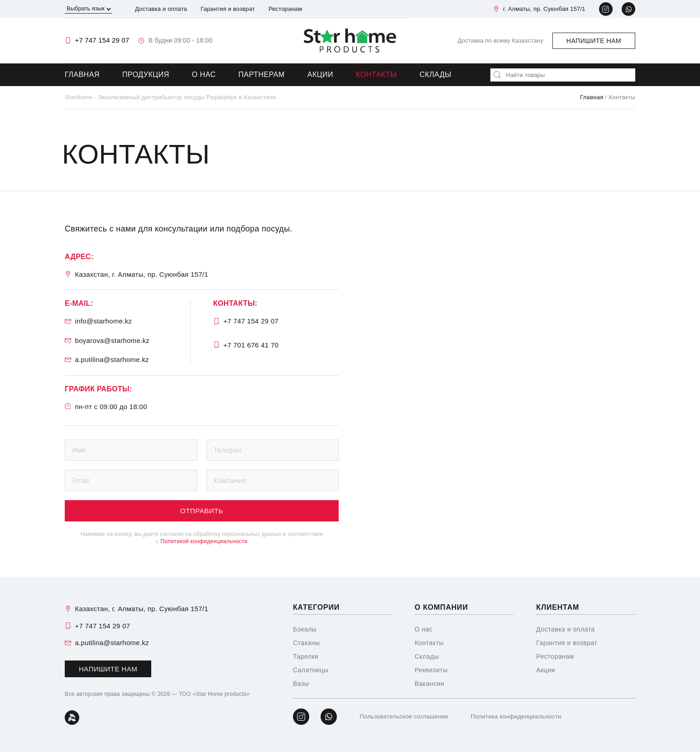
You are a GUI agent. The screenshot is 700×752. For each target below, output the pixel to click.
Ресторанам (285, 9)
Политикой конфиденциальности (204, 541)
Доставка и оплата (161, 9)
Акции (320, 75)
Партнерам (262, 75)
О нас (204, 75)
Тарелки (306, 656)
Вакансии (430, 684)
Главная (82, 75)
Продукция (146, 75)
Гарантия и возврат (228, 9)
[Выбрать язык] (89, 9)
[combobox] (563, 75)
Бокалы (305, 629)
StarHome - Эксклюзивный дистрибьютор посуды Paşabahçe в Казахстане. (171, 97)
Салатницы (311, 670)
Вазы (301, 684)
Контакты (376, 75)
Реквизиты (431, 670)
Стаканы (307, 643)
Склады (435, 75)
